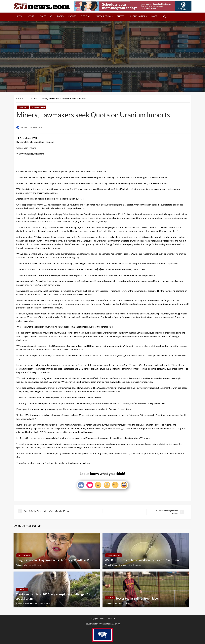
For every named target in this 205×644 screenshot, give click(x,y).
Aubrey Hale (21, 565)
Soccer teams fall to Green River (137, 598)
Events (72, 16)
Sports (31, 16)
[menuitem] (19, 17)
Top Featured (24, 555)
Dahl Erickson (111, 603)
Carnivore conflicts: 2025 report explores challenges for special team (53, 596)
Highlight (33, 99)
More (154, 16)
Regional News (38, 107)
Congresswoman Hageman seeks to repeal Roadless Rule (54, 560)
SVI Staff (25, 127)
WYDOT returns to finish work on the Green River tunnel (143, 560)
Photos (121, 16)
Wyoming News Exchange (116, 565)
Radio (60, 16)
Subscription (104, 16)
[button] (165, 17)
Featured (22, 589)
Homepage (21, 99)
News (19, 16)
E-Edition (86, 16)
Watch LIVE (46, 16)
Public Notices (138, 16)
